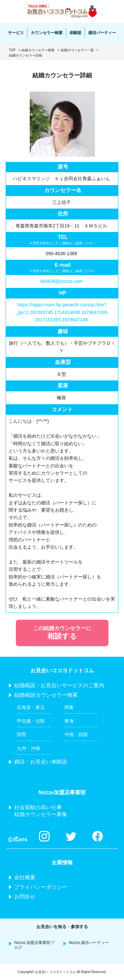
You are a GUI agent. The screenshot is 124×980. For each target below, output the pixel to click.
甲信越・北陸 (31, 721)
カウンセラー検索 (47, 33)
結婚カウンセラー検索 (38, 50)
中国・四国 (76, 734)
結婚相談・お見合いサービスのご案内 (59, 685)
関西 (21, 734)
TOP (12, 50)
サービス (16, 33)
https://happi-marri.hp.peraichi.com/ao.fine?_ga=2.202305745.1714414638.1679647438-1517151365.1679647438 (62, 312)
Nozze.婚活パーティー (89, 943)
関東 (69, 707)
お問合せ (25, 897)
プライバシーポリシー (41, 887)
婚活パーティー (102, 33)
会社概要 (25, 877)
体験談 (75, 33)
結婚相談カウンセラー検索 (46, 695)
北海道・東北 (31, 707)
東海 (69, 721)
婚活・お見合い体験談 (41, 762)
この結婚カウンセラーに (62, 633)
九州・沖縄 (28, 748)
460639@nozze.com (61, 281)
